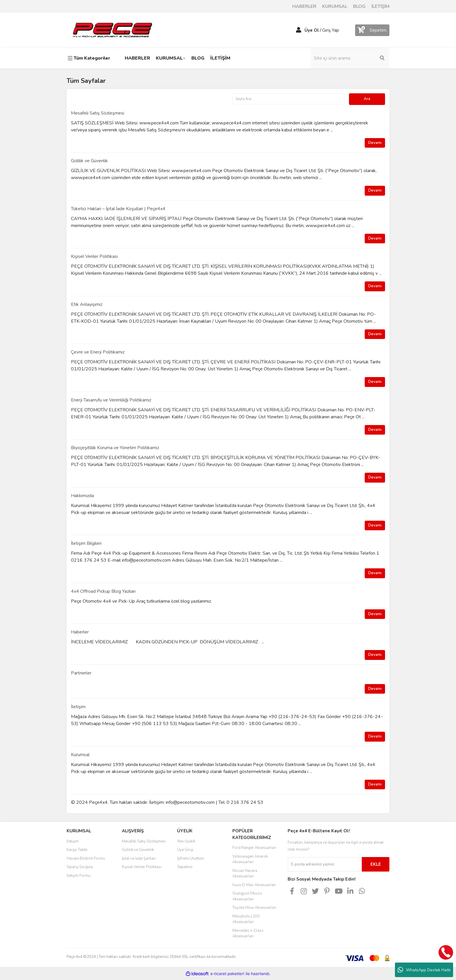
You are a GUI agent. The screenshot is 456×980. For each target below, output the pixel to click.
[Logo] (112, 30)
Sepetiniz (185, 867)
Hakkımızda (82, 496)
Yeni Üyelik (186, 841)
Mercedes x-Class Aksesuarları (248, 933)
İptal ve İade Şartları (139, 858)
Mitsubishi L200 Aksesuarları (246, 919)
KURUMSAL (335, 6)
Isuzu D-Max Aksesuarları (254, 885)
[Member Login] (299, 30)
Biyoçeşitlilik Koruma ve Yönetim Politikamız (115, 448)
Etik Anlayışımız (87, 304)
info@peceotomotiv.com (190, 802)
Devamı (375, 143)
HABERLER (304, 6)
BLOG (359, 6)
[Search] (350, 58)
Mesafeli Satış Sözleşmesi (98, 113)
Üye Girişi (185, 850)
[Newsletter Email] (325, 864)
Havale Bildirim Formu (86, 858)
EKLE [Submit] (376, 864)
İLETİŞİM (380, 6)
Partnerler (81, 673)
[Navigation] (90, 58)
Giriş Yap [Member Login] (331, 30)
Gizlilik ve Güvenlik (89, 161)
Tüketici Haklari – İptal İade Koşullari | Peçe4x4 (118, 209)
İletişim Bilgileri (86, 543)
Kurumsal (80, 755)
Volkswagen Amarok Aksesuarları (250, 859)
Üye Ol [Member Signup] (312, 30)
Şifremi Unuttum (191, 858)
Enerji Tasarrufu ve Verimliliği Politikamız (111, 400)
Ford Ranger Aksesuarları (254, 848)
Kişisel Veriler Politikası (94, 256)
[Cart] (372, 30)
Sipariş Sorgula (80, 867)
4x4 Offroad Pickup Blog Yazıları (103, 591)
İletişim (78, 707)
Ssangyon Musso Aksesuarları (247, 896)
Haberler (80, 632)
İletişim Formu (79, 876)
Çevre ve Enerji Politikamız (98, 352)
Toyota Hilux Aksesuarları (254, 908)
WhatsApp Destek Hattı (424, 970)
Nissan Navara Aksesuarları (245, 874)
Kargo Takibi (77, 850)
